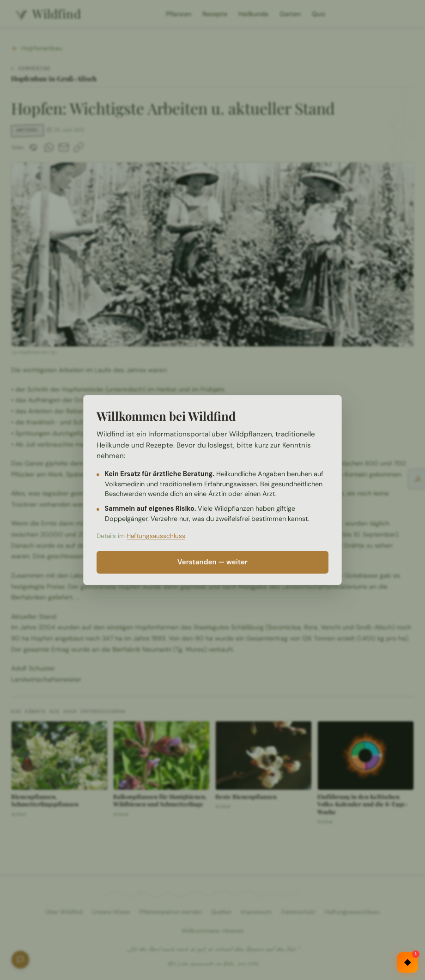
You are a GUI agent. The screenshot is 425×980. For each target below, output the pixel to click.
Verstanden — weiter (212, 562)
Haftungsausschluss (156, 536)
